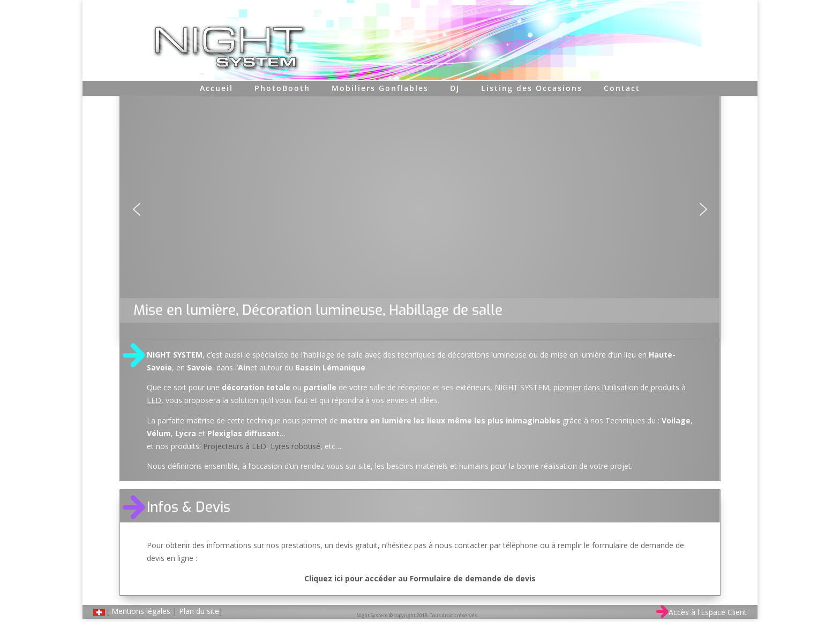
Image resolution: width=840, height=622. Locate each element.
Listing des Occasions (532, 88)
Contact (622, 88)
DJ (455, 88)
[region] (420, 209)
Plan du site (199, 611)
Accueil (216, 88)
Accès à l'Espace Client (702, 612)
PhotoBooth (282, 88)
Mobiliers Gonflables (380, 88)
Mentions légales (141, 611)
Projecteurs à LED (235, 446)
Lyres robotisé (295, 446)
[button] (137, 209)
